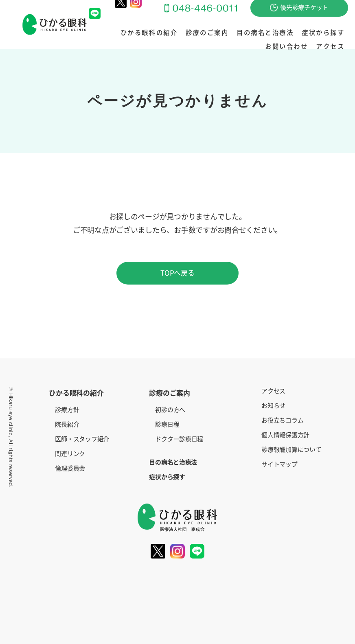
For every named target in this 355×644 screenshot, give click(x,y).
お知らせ (273, 406)
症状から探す (280, 33)
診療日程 (167, 424)
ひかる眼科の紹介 (124, 33)
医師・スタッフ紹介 (82, 439)
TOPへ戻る (177, 273)
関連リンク (70, 454)
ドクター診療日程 (179, 439)
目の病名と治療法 (228, 33)
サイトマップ (279, 464)
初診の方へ (170, 410)
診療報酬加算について (291, 450)
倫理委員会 (70, 468)
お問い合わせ (326, 33)
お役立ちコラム (282, 420)
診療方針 (67, 410)
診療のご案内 (176, 33)
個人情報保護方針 (285, 435)
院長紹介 (67, 424)
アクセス (332, 47)
